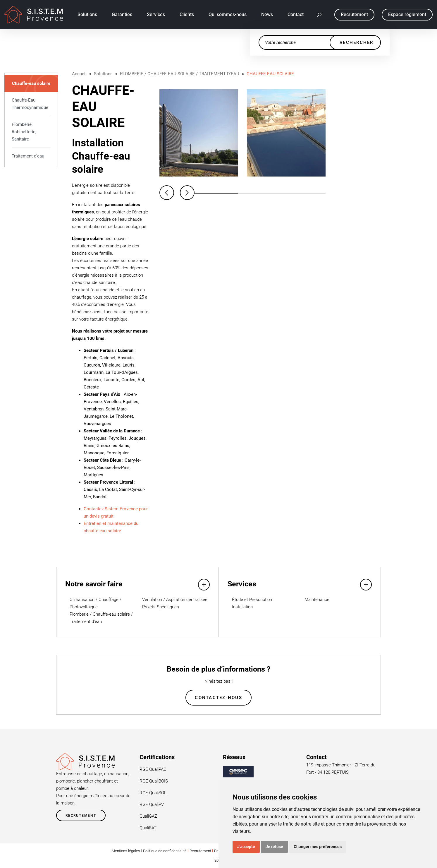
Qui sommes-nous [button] (228, 14)
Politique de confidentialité (165, 851)
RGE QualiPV (152, 804)
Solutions (103, 74)
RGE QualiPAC (153, 769)
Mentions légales (126, 851)
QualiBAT (148, 828)
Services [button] (156, 14)
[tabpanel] (199, 133)
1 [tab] (216, 193)
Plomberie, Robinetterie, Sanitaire (24, 132)
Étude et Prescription (252, 600)
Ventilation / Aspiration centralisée (175, 600)
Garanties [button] (122, 14)
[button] (320, 15)
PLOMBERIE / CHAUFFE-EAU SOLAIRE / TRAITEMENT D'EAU (180, 74)
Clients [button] (187, 14)
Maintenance (317, 600)
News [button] (267, 14)
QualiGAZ (148, 816)
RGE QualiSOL (153, 793)
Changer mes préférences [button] (318, 847)
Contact (296, 14)
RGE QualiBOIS (154, 781)
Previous (167, 193)
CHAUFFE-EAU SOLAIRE (270, 74)
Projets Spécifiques (161, 607)
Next (187, 193)
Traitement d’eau (28, 156)
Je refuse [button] (274, 847)
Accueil (79, 74)
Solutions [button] (87, 14)
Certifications (157, 757)
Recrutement (81, 816)
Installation (242, 607)
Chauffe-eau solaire (31, 83)
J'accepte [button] (246, 847)
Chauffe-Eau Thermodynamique (30, 104)
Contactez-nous (218, 698)
